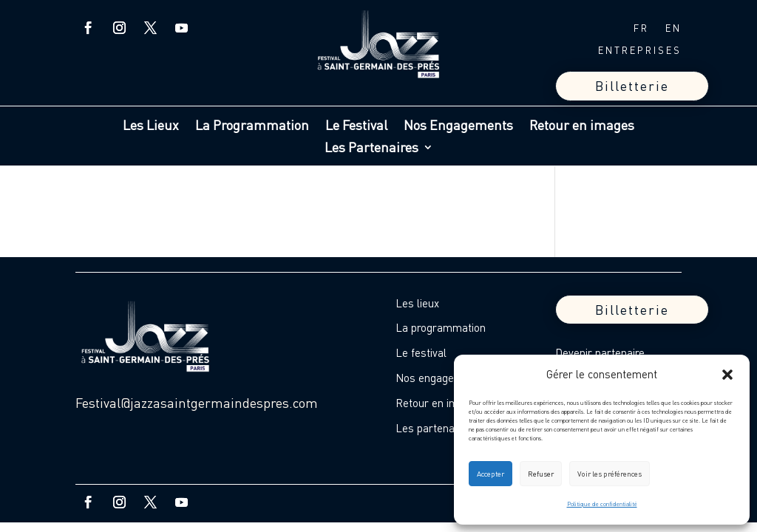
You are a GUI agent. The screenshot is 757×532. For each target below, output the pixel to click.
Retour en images (582, 126)
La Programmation (252, 126)
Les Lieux (151, 126)
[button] (727, 375)
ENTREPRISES (640, 51)
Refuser (541, 474)
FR (641, 28)
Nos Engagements (458, 126)
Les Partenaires (371, 149)
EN (673, 28)
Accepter (490, 474)
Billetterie (632, 86)
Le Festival (356, 126)
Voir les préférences (610, 474)
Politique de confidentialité (602, 504)
